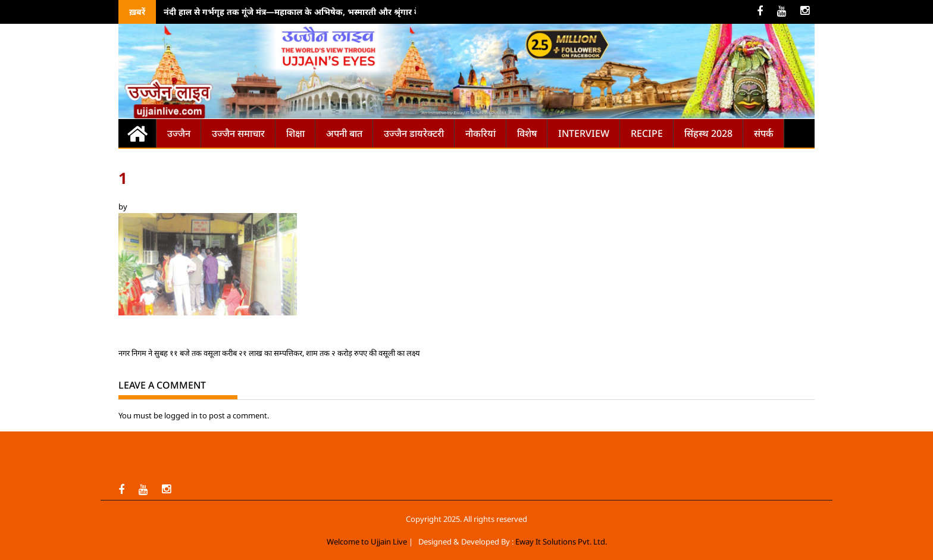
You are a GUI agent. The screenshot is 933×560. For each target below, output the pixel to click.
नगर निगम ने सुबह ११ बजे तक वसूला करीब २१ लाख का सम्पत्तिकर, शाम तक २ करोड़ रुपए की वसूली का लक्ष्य (269, 353)
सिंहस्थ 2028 (708, 133)
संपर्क (764, 133)
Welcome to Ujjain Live (367, 542)
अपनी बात (344, 133)
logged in (181, 415)
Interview (584, 133)
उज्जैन (179, 133)
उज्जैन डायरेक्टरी (414, 133)
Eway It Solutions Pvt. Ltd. (561, 542)
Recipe (647, 133)
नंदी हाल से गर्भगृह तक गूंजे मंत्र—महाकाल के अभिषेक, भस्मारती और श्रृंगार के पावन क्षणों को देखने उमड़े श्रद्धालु (348, 12)
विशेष (527, 133)
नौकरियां (480, 133)
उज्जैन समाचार (238, 133)
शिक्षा (295, 133)
